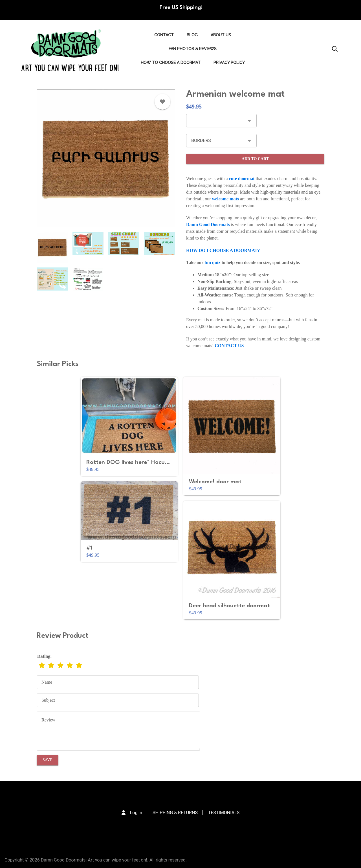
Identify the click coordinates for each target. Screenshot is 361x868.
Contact (164, 35)
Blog (192, 35)
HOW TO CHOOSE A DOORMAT (171, 63)
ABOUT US (221, 35)
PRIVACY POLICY (229, 63)
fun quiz (212, 263)
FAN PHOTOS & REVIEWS (193, 49)
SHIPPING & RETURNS (175, 813)
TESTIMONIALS (224, 813)
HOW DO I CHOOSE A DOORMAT (222, 250)
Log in (136, 813)
